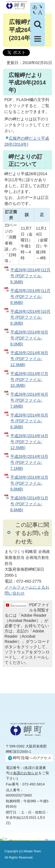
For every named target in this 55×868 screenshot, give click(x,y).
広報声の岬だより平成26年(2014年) (27, 141)
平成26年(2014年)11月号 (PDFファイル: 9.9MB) (30, 297)
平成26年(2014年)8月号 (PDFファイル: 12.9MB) (29, 359)
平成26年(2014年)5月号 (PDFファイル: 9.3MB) (29, 421)
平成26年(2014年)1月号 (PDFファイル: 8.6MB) (29, 504)
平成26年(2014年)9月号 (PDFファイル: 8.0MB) (29, 338)
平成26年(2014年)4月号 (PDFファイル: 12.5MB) (29, 442)
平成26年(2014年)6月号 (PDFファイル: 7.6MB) (29, 400)
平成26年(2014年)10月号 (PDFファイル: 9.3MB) (30, 317)
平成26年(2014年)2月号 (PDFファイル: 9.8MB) (29, 483)
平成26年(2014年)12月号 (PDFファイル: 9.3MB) (30, 276)
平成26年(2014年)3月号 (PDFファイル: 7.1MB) (29, 462)
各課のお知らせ (26, 773)
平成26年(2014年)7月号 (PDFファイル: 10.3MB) (29, 380)
